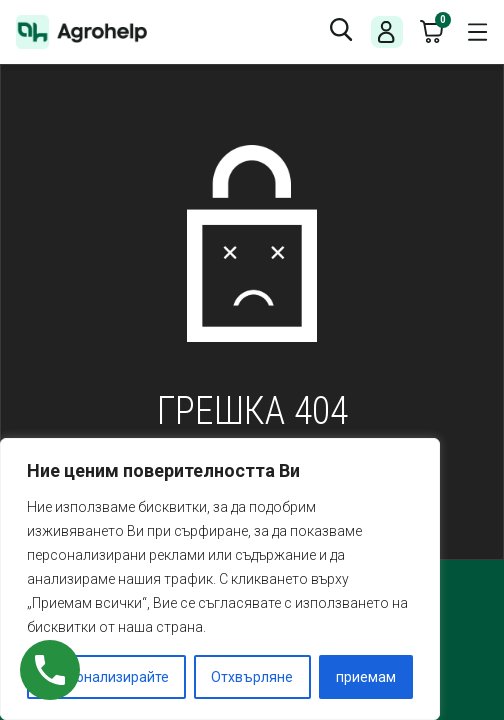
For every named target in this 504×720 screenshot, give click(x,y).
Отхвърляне (252, 677)
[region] (220, 579)
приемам (366, 677)
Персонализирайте (106, 677)
